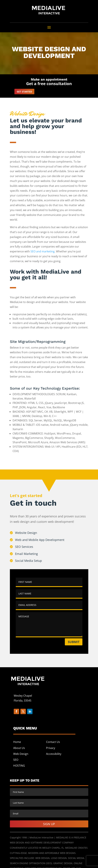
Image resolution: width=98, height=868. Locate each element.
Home (17, 742)
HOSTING (19, 766)
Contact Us (53, 742)
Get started (24, 92)
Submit (74, 642)
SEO (16, 760)
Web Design (21, 754)
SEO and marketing (43, 251)
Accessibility (54, 754)
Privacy (51, 748)
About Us (19, 748)
